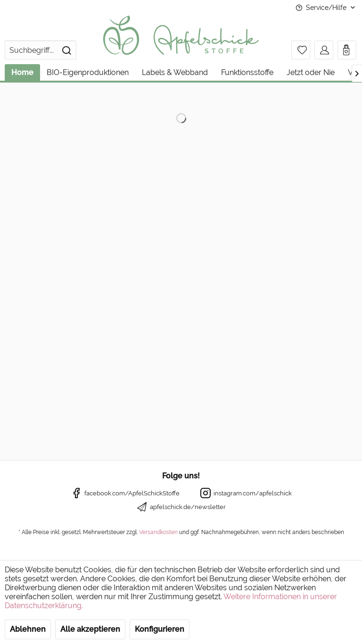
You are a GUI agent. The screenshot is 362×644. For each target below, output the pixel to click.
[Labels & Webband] (175, 72)
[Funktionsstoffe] (247, 72)
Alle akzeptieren (90, 629)
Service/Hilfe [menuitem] (322, 8)
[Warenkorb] (347, 50)
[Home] (22, 72)
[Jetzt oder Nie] (311, 72)
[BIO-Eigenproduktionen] (88, 72)
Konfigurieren (160, 629)
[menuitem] (41, 50)
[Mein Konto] (324, 50)
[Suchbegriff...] (41, 50)
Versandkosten (158, 532)
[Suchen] (66, 50)
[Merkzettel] (301, 50)
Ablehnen (28, 629)
